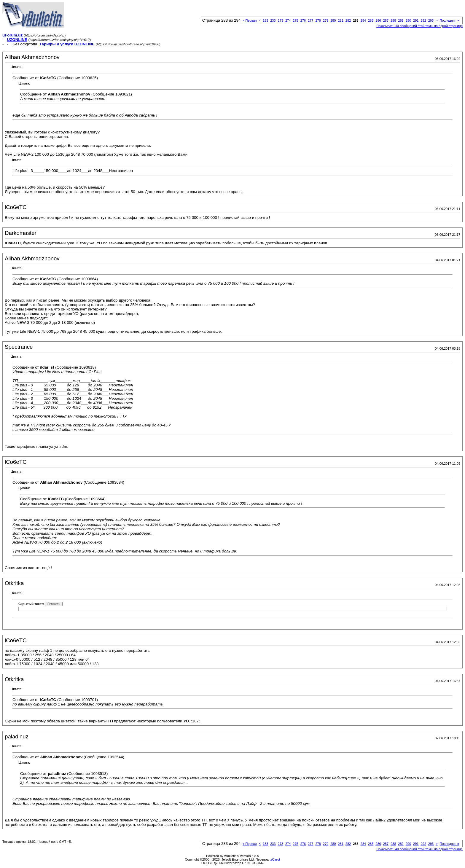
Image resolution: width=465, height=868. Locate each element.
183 (265, 20)
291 (416, 20)
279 (326, 20)
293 (431, 20)
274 (288, 20)
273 (281, 20)
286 (378, 20)
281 (340, 20)
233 (273, 20)
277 (310, 20)
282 (348, 20)
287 (386, 20)
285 (371, 20)
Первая (250, 20)
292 (423, 20)
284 (363, 20)
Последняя (449, 20)
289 (401, 20)
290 (408, 20)
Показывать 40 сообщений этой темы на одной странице (419, 26)
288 (393, 20)
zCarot (275, 859)
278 (318, 20)
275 (295, 20)
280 (333, 20)
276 (303, 20)
